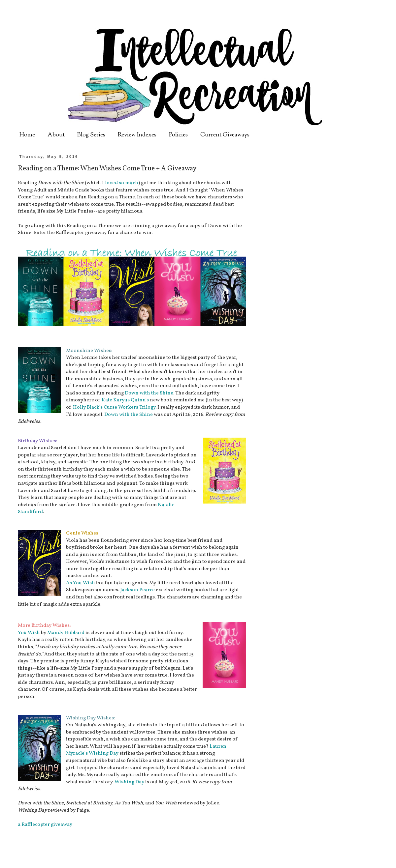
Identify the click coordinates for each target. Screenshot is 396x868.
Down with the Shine (149, 393)
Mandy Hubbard (66, 633)
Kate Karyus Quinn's (125, 400)
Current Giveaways (225, 135)
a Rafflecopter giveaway (45, 825)
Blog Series (91, 135)
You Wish (29, 633)
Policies (178, 135)
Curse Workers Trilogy (130, 407)
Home (27, 135)
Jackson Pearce (137, 590)
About (56, 135)
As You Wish (81, 583)
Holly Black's (88, 407)
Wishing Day (104, 753)
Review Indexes (137, 135)
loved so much (122, 183)
